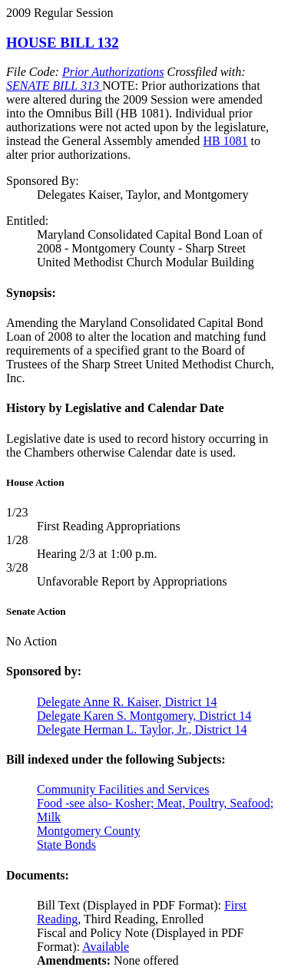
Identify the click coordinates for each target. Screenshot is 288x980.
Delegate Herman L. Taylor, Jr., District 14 (142, 729)
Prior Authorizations (113, 72)
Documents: (38, 875)
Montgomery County (89, 831)
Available (106, 947)
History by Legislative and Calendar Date (115, 408)
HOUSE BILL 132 (63, 43)
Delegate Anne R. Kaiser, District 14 (127, 702)
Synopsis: (31, 293)
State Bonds (66, 845)
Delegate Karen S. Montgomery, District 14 (144, 716)
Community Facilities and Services (123, 789)
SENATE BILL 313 (54, 86)
